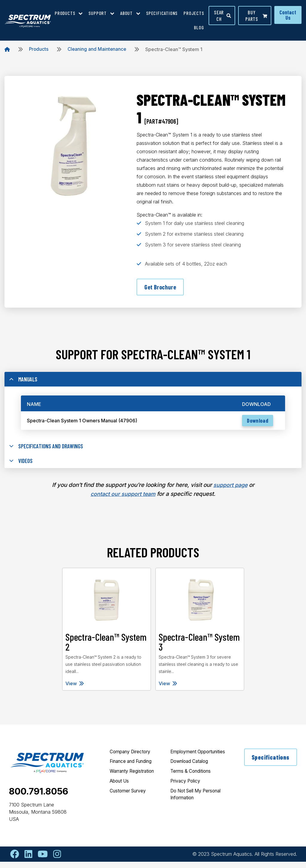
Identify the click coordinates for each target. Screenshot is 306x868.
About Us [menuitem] (121, 789)
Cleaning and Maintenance (98, 49)
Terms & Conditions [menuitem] (192, 786)
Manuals (24, 382)
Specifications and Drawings (49, 450)
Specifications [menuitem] (162, 13)
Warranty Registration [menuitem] (134, 779)
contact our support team (123, 500)
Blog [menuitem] (199, 27)
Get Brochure (161, 287)
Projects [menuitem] (194, 13)
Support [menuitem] (98, 13)
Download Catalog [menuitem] (191, 776)
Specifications (270, 764)
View (75, 690)
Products (39, 49)
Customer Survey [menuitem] (130, 799)
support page (230, 491)
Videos (22, 466)
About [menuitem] (126, 13)
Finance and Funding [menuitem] (133, 769)
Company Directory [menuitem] (132, 758)
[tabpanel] (106, 635)
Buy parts (256, 16)
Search (223, 16)
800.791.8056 (39, 798)
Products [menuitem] (65, 13)
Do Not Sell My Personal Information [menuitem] (195, 810)
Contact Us (288, 15)
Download (256, 424)
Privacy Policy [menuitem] (186, 796)
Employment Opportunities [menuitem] (186, 762)
